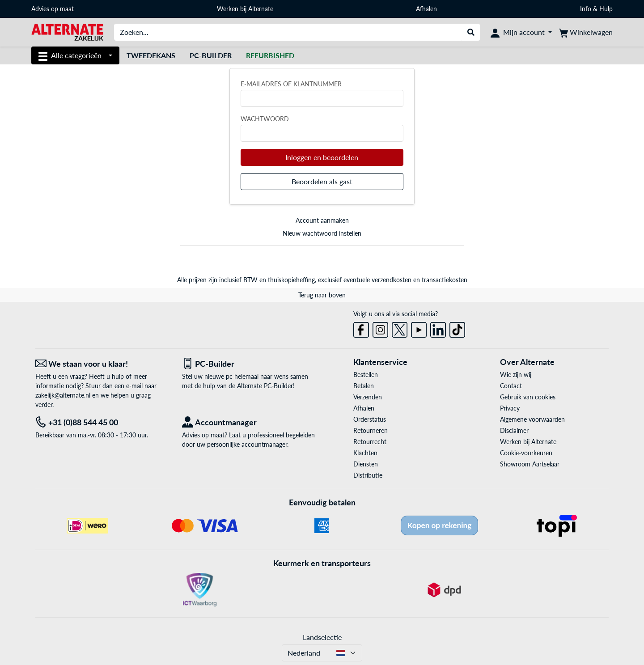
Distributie (368, 475)
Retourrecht (370, 442)
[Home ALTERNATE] (67, 32)
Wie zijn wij (516, 375)
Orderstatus (370, 419)
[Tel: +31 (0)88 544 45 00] (102, 422)
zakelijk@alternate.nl (63, 395)
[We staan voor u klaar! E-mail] (102, 364)
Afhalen (426, 9)
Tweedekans (151, 55)
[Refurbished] (270, 55)
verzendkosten (392, 280)
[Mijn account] (521, 32)
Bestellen (366, 375)
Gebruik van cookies (528, 397)
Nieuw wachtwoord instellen (322, 233)
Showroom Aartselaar (530, 464)
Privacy (510, 408)
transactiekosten (445, 280)
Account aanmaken (322, 220)
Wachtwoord (265, 119)
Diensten (366, 464)
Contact (511, 386)
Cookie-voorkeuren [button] (526, 453)
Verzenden (368, 397)
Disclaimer (514, 430)
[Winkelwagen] (586, 32)
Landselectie (322, 637)
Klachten (365, 453)
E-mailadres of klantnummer (291, 84)
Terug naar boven (322, 295)
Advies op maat (53, 9)
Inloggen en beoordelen (322, 157)
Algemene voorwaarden (532, 419)
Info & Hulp (596, 9)
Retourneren (371, 430)
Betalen (364, 386)
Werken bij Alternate (245, 9)
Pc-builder (211, 55)
